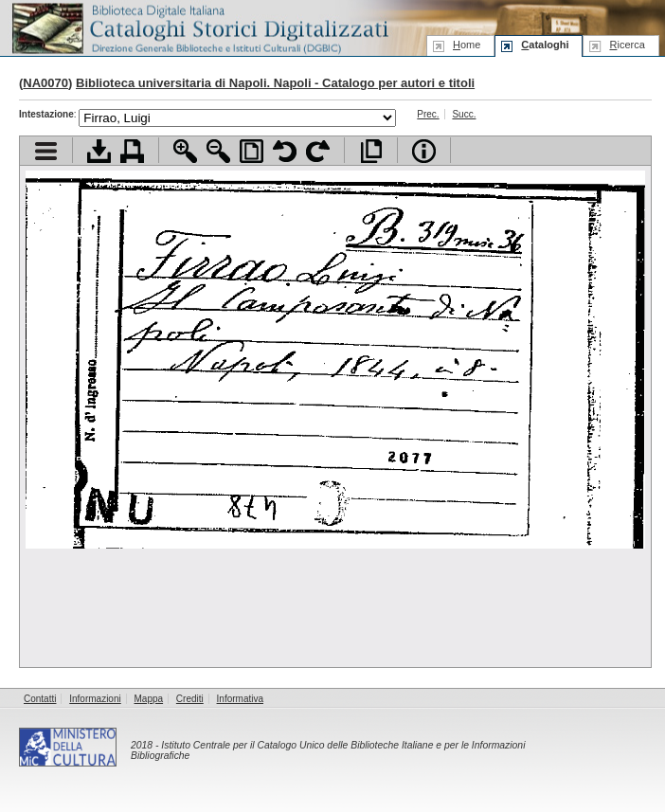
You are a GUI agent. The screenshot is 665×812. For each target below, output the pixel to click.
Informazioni (95, 699)
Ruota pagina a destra (318, 151)
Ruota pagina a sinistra (285, 151)
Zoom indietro (218, 151)
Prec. (428, 114)
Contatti (40, 699)
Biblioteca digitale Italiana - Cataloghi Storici (199, 27)
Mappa (149, 699)
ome (467, 45)
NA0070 (45, 83)
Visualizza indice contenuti (46, 151)
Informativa (240, 699)
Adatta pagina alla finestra (252, 151)
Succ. (464, 114)
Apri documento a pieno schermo (371, 151)
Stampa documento (132, 151)
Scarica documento (99, 151)
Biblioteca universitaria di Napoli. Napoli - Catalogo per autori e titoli (275, 83)
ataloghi (545, 45)
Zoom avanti (185, 151)
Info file (424, 151)
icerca (627, 45)
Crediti (190, 699)
